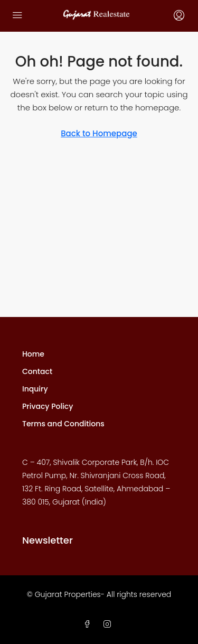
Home (33, 354)
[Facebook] (89, 624)
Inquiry (35, 389)
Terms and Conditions (63, 424)
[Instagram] (109, 624)
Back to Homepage (99, 133)
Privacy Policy (48, 406)
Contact (37, 371)
